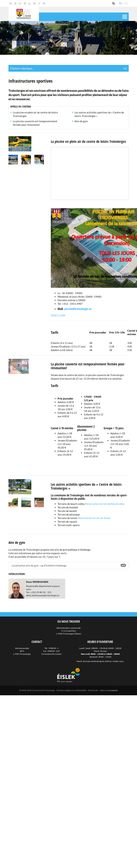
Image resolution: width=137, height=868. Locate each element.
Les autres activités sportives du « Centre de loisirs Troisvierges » (99, 114)
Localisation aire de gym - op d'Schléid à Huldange (69, 565)
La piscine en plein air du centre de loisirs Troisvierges (35, 114)
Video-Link (58, 315)
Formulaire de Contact (51, 654)
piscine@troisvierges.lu (78, 309)
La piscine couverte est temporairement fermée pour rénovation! (35, 123)
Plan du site (93, 690)
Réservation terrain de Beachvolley (105, 504)
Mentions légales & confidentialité (71, 690)
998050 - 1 (54, 648)
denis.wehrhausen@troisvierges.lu (43, 595)
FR (120, 3)
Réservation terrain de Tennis (94, 518)
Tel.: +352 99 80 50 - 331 (39, 592)
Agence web (105, 690)
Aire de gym (81, 121)
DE (126, 3)
